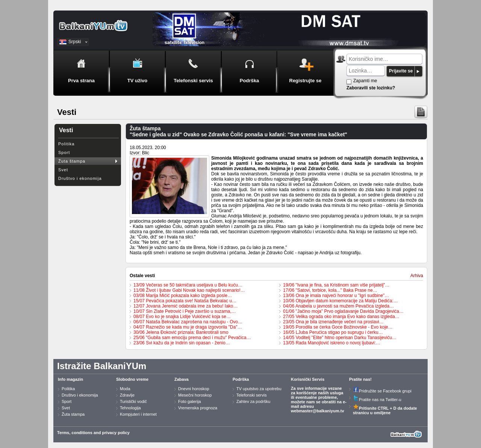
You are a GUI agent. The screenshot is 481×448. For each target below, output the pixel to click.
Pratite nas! (360, 379)
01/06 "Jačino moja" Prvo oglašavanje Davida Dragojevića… (343, 311)
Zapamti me (365, 81)
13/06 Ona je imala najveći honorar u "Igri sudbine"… (336, 296)
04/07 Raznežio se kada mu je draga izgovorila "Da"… (188, 327)
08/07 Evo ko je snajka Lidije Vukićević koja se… (182, 317)
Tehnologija (130, 408)
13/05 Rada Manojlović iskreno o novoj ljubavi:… (332, 343)
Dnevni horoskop (194, 389)
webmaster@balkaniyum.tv (318, 411)
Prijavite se (401, 71)
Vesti (66, 130)
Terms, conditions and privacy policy (93, 433)
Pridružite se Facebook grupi (382, 391)
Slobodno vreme (132, 379)
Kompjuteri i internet (138, 414)
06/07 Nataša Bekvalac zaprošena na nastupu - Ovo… (188, 322)
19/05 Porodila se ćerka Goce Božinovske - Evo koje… (338, 327)
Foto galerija (190, 401)
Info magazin (70, 379)
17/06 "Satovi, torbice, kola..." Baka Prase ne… (330, 290)
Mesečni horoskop (195, 395)
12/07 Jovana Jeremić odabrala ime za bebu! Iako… (186, 306)
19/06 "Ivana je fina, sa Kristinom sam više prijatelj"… (336, 285)
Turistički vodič (133, 401)
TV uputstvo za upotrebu (259, 389)
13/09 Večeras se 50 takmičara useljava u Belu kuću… (188, 285)
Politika (66, 144)
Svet (63, 170)
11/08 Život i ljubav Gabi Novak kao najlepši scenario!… (189, 290)
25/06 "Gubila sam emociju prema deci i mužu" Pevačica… (192, 338)
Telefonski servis (252, 395)
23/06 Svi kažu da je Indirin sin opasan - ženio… (182, 343)
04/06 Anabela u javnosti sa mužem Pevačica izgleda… (338, 306)
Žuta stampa (73, 414)
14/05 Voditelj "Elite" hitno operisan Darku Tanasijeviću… (340, 338)
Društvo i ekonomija (80, 178)
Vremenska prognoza (198, 408)
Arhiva (417, 276)
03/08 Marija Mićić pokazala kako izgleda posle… (183, 296)
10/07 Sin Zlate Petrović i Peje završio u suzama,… (185, 311)
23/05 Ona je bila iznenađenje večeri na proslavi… (333, 322)
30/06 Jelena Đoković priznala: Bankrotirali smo (181, 332)
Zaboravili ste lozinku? (371, 88)
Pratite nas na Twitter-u (377, 400)
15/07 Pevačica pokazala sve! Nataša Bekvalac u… (185, 301)
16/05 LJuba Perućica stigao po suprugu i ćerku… (333, 332)
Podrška (241, 379)
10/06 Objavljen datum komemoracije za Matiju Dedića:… (340, 301)
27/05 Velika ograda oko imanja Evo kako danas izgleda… (341, 317)
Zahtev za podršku (253, 401)
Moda (125, 389)
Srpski (75, 42)
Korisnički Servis (308, 379)
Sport (64, 152)
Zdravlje (127, 395)
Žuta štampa (72, 161)
